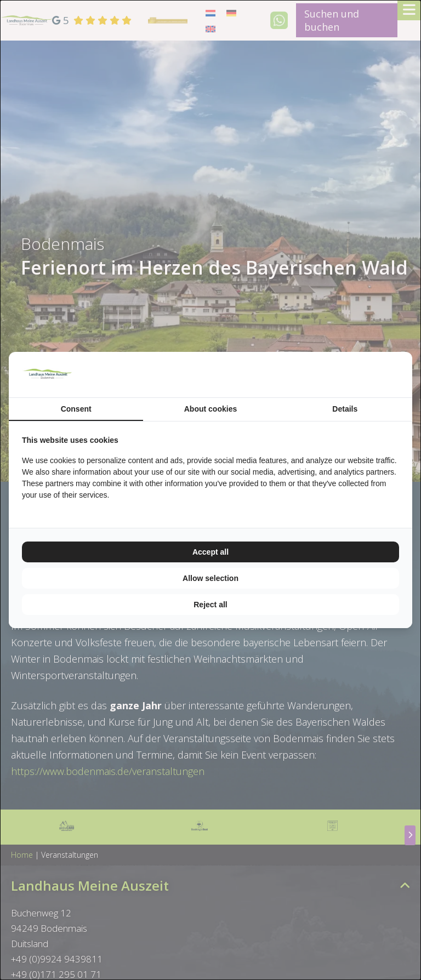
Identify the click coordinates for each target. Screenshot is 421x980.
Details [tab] (345, 409)
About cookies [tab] (210, 409)
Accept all (210, 552)
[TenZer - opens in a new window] (399, 375)
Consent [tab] (76, 409)
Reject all (210, 605)
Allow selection (210, 578)
